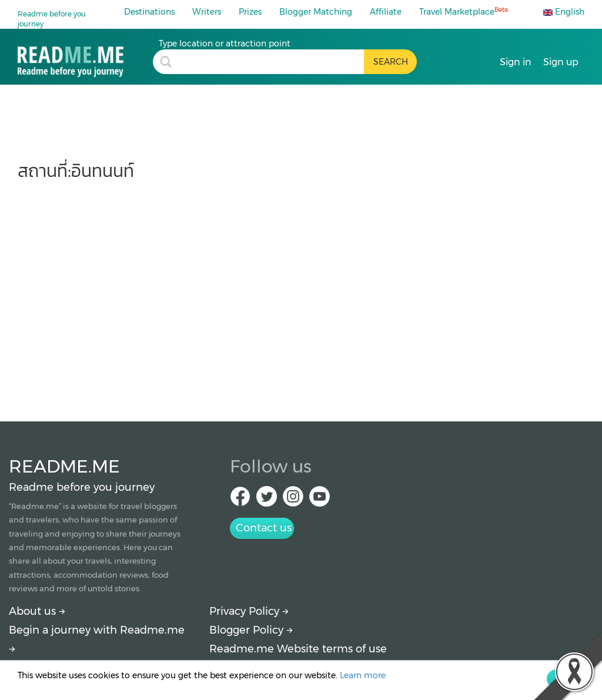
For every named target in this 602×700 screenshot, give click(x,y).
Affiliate (386, 12)
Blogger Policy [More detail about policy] (251, 630)
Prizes (250, 12)
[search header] (271, 62)
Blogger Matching (316, 12)
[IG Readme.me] (293, 500)
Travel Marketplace (464, 11)
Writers (207, 12)
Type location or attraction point (225, 43)
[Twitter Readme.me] (267, 500)
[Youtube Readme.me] (320, 500)
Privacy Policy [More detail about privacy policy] (249, 611)
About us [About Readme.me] (37, 611)
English (564, 12)
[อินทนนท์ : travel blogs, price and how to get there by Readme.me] (85, 57)
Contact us (264, 528)
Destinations (149, 12)
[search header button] (390, 62)
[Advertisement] (301, 295)
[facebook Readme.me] (240, 500)
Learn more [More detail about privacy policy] (363, 675)
